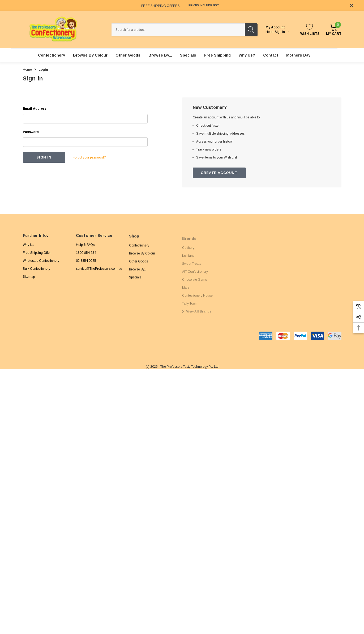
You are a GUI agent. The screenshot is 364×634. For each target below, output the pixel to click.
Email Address (35, 109)
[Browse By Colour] (90, 55)
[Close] (352, 6)
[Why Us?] (247, 55)
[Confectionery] (52, 55)
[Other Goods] (128, 55)
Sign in (282, 32)
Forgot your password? (89, 157)
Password (31, 132)
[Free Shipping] (217, 55)
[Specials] (188, 55)
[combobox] (178, 30)
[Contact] (271, 55)
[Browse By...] (160, 55)
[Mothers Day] (298, 55)
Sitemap (29, 280)
